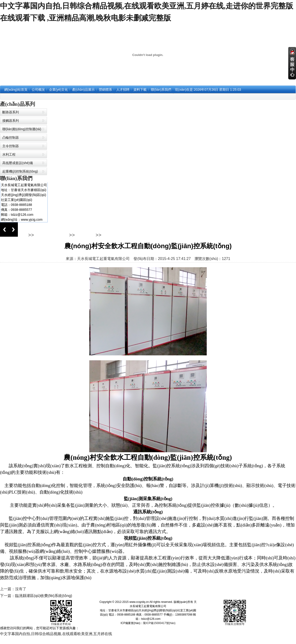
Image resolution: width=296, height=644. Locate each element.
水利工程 (9, 154)
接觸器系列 (11, 121)
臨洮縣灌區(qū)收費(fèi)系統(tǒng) (44, 596)
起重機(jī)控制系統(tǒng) (20, 171)
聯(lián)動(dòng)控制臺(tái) (22, 129)
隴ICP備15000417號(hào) (159, 623)
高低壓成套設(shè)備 (18, 163)
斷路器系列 (11, 112)
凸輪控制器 (11, 137)
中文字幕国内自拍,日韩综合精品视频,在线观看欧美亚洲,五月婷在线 (56, 634)
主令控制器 (11, 146)
